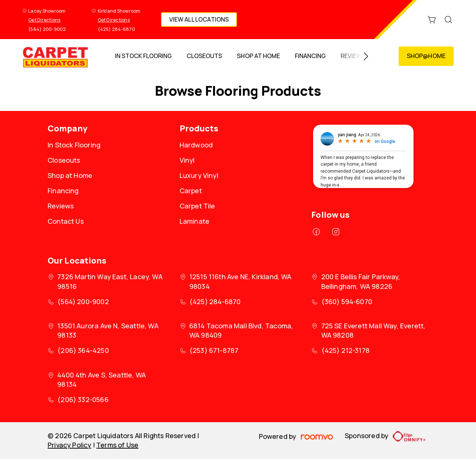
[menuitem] (143, 56)
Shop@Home (426, 56)
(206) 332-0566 (83, 399)
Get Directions (44, 20)
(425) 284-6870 (116, 29)
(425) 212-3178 (346, 350)
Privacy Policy (70, 445)
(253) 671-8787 (214, 350)
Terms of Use (117, 445)
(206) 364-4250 (83, 350)
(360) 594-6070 (347, 302)
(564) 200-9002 (47, 29)
